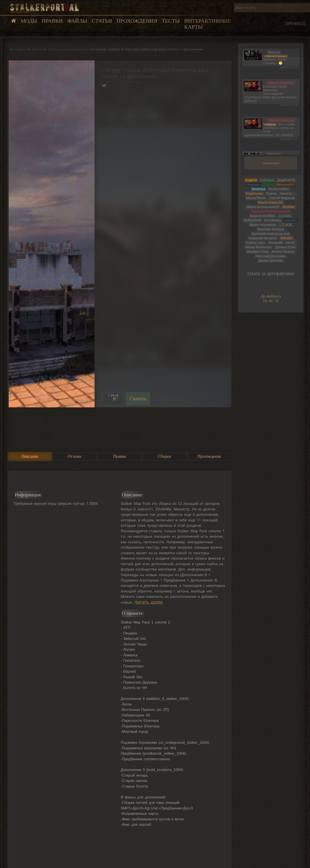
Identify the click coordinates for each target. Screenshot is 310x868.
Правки (52, 21)
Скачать (138, 399)
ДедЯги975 (286, 180)
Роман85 (276, 243)
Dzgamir (251, 180)
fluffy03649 (252, 220)
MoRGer (289, 207)
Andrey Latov (256, 243)
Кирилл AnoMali (262, 216)
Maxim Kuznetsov (263, 225)
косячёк (285, 216)
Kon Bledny (273, 220)
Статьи (102, 21)
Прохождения (137, 21)
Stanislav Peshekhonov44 (271, 211)
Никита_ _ (288, 194)
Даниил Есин (285, 247)
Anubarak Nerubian (263, 238)
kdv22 (291, 243)
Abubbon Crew (258, 252)
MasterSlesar (256, 198)
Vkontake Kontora (271, 229)
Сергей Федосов (282, 198)
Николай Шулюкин (270, 256)
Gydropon (267, 180)
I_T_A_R (285, 225)
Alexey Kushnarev (258, 247)
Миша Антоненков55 (263, 207)
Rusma (271, 194)
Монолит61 (285, 185)
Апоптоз (258, 189)
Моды (29, 21)
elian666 (291, 220)
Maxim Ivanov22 (270, 202)
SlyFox (268, 185)
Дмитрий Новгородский (271, 234)
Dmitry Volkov (279, 189)
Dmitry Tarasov (283, 252)
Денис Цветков (270, 261)
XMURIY (286, 238)
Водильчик (254, 194)
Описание (30, 456)
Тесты (171, 21)
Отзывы (75, 456)
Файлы (77, 21)
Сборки (164, 456)
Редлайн (253, 185)
